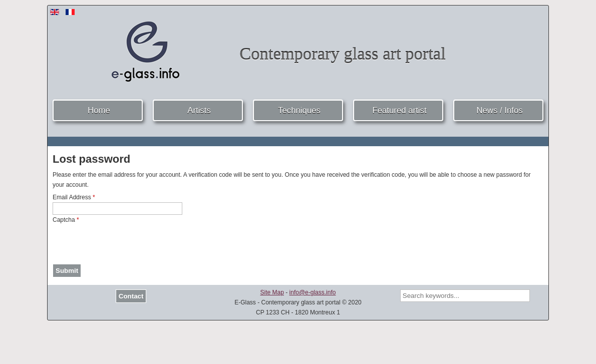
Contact (131, 296)
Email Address (74, 197)
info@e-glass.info (313, 292)
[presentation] (129, 244)
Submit (67, 271)
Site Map (272, 292)
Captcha (66, 220)
